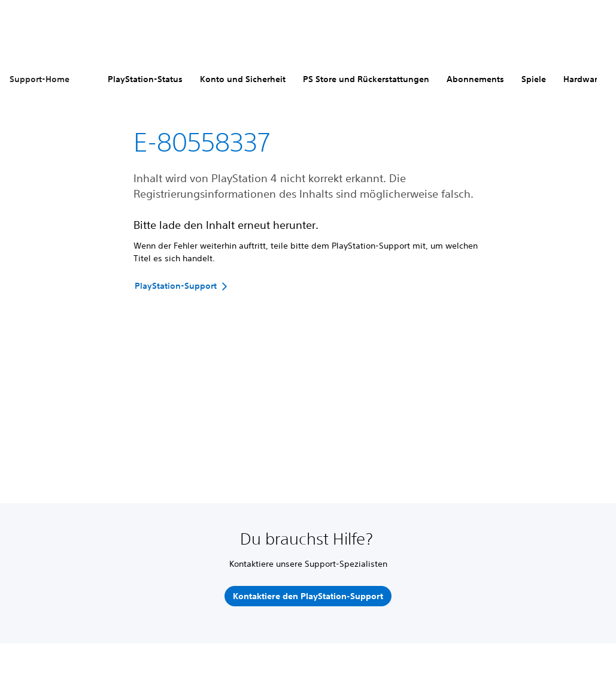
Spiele (534, 79)
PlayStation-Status (145, 79)
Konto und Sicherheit (243, 79)
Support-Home (40, 79)
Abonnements (475, 79)
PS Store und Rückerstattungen (366, 79)
